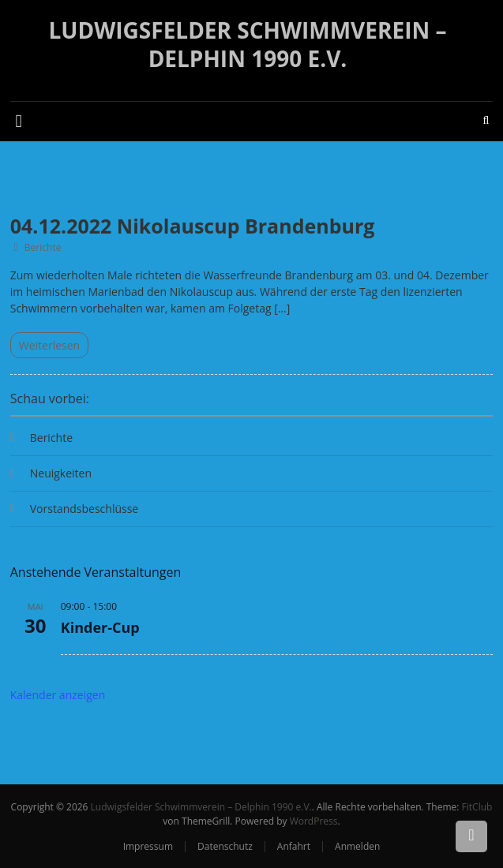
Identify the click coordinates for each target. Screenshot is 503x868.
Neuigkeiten (61, 473)
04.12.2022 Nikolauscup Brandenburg (193, 226)
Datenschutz (225, 846)
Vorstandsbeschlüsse (84, 509)
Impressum (148, 846)
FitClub (477, 807)
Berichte (43, 247)
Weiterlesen (49, 345)
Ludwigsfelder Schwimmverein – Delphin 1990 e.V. (248, 44)
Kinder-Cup (100, 627)
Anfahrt (294, 846)
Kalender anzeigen (58, 695)
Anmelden (357, 846)
